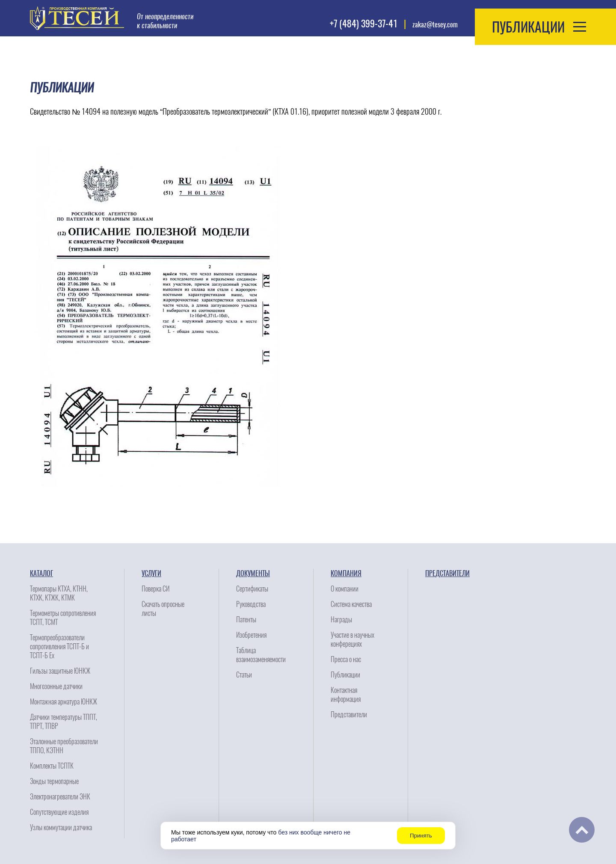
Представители (349, 715)
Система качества (351, 604)
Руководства (251, 604)
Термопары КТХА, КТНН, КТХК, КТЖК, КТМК (59, 593)
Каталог (41, 573)
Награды (341, 620)
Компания (346, 573)
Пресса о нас (346, 659)
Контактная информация (346, 695)
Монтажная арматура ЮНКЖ (64, 702)
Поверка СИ (155, 589)
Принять (421, 836)
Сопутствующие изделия (59, 812)
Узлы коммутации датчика (61, 827)
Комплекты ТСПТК (52, 766)
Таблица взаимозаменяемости (261, 655)
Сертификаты (252, 589)
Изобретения (251, 635)
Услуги (151, 573)
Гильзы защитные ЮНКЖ (60, 671)
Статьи (244, 675)
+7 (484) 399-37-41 (364, 24)
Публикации (345, 675)
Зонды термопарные (54, 781)
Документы (253, 573)
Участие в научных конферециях (352, 639)
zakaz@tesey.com (435, 25)
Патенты (246, 620)
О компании (345, 589)
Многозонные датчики (56, 686)
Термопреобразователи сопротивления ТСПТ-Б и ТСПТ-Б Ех (59, 647)
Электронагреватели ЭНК (60, 797)
